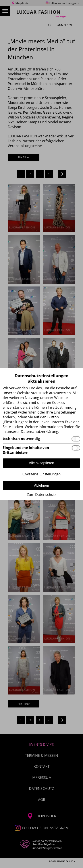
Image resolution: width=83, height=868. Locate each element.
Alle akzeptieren (42, 463)
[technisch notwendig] (41, 439)
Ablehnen (42, 485)
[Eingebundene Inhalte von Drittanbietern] (41, 450)
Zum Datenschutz (42, 495)
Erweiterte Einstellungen (41, 474)
